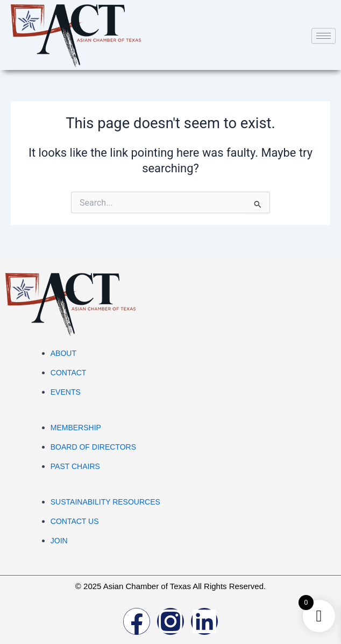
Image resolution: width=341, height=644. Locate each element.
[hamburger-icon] (324, 36)
